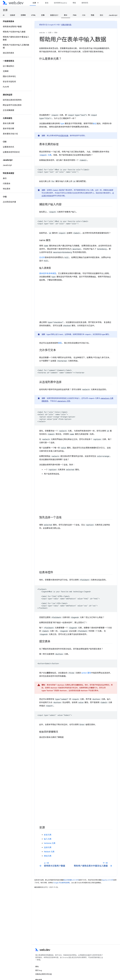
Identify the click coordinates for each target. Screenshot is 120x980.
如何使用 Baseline (60, 3)
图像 (43, 15)
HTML (33, 15)
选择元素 (48, 847)
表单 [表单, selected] (66, 15)
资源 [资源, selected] (34, 3)
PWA (75, 15)
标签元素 (48, 835)
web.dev (42, 33)
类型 (60, 343)
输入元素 (48, 839)
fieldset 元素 (49, 852)
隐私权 (13, 15)
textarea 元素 (50, 843)
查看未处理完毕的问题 (44, 974)
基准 (47, 3)
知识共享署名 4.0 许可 (71, 880)
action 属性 (86, 673)
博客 (74, 3)
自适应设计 (54, 15)
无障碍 (23, 15)
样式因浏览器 (63, 136)
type (62, 124)
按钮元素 (48, 856)
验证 (95, 124)
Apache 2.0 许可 (108, 880)
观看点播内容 (66, 25)
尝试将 (42, 258)
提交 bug (39, 970)
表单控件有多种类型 (48, 273)
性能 (93, 15)
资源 (5, 10)
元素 (45, 155)
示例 (64, 401)
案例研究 (85, 3)
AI (4, 15)
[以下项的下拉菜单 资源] (39, 3)
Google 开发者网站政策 (61, 883)
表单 (56, 33)
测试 (101, 15)
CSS (84, 15)
